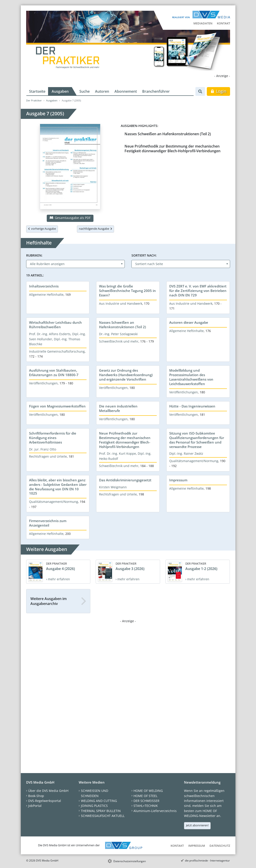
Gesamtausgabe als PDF (70, 218)
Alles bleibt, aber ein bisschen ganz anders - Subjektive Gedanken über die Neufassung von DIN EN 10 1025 (58, 487)
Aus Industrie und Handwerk (121, 303)
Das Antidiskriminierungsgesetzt (125, 480)
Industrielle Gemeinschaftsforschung (57, 351)
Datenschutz (220, 846)
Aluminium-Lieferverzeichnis (155, 811)
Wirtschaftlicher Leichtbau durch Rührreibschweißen (55, 325)
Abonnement (126, 91)
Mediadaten (203, 23)
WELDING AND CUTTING (99, 801)
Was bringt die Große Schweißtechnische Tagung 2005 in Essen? (127, 291)
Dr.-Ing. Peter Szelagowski (118, 334)
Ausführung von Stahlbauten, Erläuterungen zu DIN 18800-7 (54, 373)
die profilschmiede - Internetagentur (207, 860)
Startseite (37, 91)
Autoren (102, 91)
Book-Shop (36, 796)
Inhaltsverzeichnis (44, 286)
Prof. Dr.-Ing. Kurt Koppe (117, 453)
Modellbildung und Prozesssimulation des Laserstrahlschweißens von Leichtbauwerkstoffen (191, 377)
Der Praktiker (34, 100)
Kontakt (223, 23)
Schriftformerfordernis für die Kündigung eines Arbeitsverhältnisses (53, 438)
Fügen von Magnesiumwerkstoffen (57, 406)
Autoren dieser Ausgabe (189, 322)
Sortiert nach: (144, 255)
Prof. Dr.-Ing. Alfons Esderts (50, 334)
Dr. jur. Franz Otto (43, 449)
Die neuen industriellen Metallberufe (118, 408)
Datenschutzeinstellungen (130, 861)
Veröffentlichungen (43, 383)
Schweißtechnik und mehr (119, 341)
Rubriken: (34, 255)
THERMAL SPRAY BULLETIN (101, 811)
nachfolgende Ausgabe (95, 229)
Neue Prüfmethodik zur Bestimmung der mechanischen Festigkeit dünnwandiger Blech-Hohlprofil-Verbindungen (172, 149)
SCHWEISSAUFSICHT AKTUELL (103, 816)
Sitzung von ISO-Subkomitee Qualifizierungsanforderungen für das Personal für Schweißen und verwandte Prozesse (197, 440)
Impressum (178, 480)
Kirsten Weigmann (113, 487)
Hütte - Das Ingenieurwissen (192, 406)
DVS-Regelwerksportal (45, 801)
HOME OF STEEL (145, 796)
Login (218, 91)
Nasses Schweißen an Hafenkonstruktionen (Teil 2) (168, 134)
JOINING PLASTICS (94, 806)
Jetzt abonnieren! (197, 825)
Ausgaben (60, 91)
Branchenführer (156, 91)
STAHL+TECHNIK (146, 806)
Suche (85, 91)
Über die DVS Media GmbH (48, 791)
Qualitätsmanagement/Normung (194, 461)
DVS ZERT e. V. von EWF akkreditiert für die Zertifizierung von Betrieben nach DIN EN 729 (198, 291)
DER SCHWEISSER (146, 801)
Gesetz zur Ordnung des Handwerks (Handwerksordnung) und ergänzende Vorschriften (126, 375)
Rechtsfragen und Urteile (48, 456)
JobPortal (35, 806)
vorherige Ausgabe (42, 229)
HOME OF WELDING (148, 791)
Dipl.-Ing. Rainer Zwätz (186, 453)
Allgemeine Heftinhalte (46, 295)
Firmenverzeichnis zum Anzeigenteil (48, 523)
